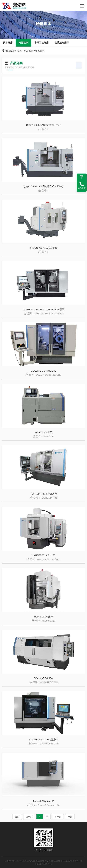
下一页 (58, 817)
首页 (19, 51)
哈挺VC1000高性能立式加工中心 (43, 125)
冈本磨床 (8, 43)
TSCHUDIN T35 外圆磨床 (43, 494)
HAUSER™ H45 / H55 (43, 555)
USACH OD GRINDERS (44, 371)
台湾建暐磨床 (62, 43)
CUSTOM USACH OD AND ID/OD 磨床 (43, 309)
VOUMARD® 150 (44, 678)
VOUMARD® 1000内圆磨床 (43, 740)
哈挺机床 (23, 43)
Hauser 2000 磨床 (43, 617)
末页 (70, 817)
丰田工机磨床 (41, 43)
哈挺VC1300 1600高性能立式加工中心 (44, 186)
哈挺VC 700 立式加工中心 (43, 248)
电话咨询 (82, 188)
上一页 (29, 817)
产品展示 (28, 51)
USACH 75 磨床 (43, 432)
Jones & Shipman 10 (43, 801)
